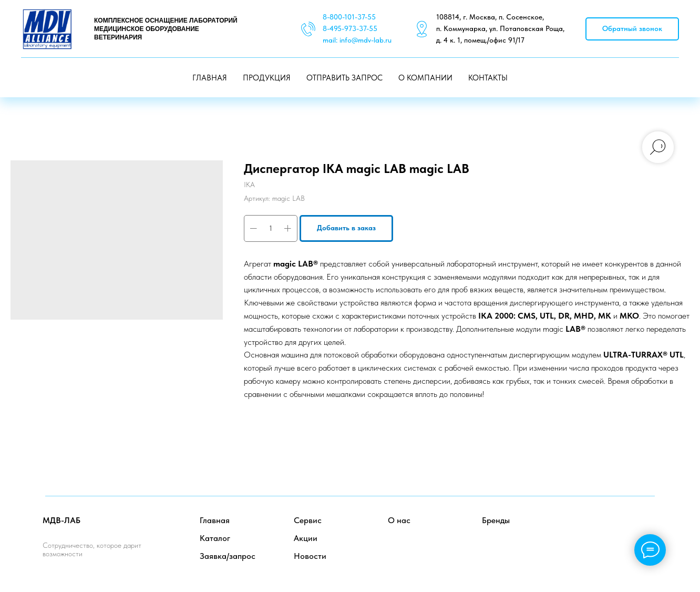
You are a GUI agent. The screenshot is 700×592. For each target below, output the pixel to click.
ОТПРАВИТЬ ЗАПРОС (344, 78)
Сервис (308, 520)
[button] (632, 29)
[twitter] (624, 530)
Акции (306, 538)
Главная (215, 520)
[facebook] (600, 530)
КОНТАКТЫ (488, 78)
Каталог (215, 538)
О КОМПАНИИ (425, 78)
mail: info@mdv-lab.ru (357, 40)
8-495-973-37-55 (350, 28)
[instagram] (647, 530)
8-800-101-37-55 (349, 17)
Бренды (496, 520)
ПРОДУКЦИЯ (267, 78)
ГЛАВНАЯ (210, 78)
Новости (310, 556)
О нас (399, 520)
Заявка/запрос (228, 556)
